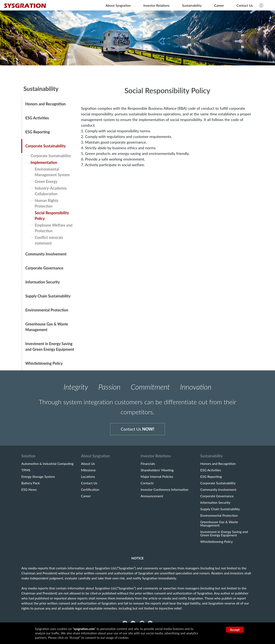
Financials (148, 466)
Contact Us (245, 5)
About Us (88, 466)
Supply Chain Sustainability (48, 296)
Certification (90, 492)
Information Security (43, 282)
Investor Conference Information (164, 492)
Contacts (147, 485)
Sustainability (192, 5)
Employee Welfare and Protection (54, 228)
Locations (88, 479)
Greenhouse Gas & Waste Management (47, 327)
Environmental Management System (52, 172)
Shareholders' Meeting (157, 472)
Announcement (152, 498)
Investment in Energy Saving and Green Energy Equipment (50, 346)
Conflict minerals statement (49, 240)
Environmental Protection (47, 310)
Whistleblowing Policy (44, 363)
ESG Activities (37, 118)
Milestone (88, 472)
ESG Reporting (38, 132)
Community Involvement (46, 254)
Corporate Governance (44, 268)
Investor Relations (156, 5)
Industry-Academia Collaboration (51, 191)
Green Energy (46, 181)
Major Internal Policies (157, 479)
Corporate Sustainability (46, 146)
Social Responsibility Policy (52, 216)
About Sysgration (118, 5)
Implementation (44, 162)
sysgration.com (84, 629)
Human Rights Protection (47, 203)
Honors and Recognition (46, 104)
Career (219, 5)
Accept (235, 630)
